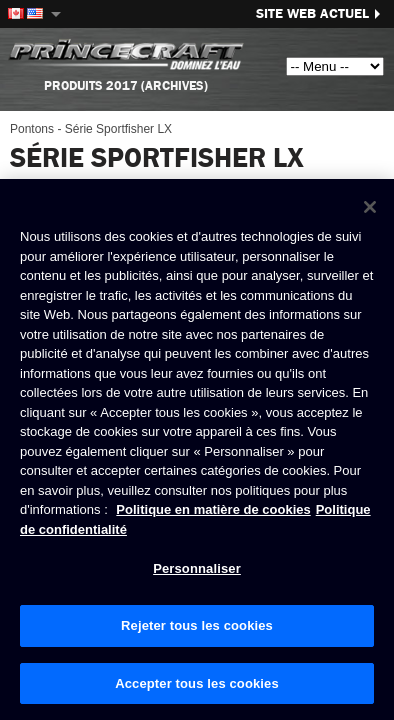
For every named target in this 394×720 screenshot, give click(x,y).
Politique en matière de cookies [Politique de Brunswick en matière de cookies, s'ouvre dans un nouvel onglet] (213, 510)
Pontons (32, 129)
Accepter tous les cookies (197, 683)
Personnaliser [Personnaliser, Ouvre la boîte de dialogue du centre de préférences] (197, 569)
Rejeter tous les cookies (197, 626)
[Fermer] (370, 208)
